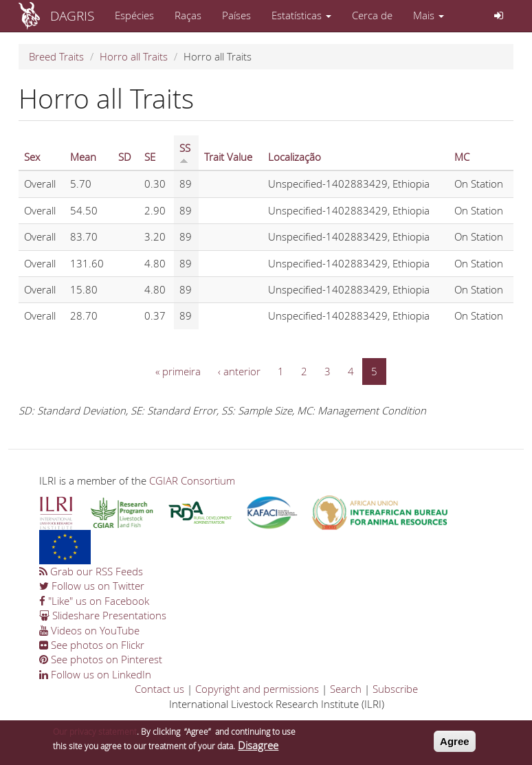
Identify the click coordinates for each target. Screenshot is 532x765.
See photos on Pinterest (101, 659)
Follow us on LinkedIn (95, 674)
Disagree (258, 749)
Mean (83, 157)
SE (150, 157)
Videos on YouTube (89, 630)
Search (346, 689)
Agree (455, 745)
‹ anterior (239, 371)
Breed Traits (56, 56)
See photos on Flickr (92, 645)
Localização (295, 157)
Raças (188, 15)
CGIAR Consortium (192, 480)
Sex (32, 157)
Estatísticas (301, 15)
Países (236, 15)
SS (185, 153)
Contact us (159, 689)
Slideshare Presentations (103, 615)
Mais (429, 15)
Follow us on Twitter (92, 586)
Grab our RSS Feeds (91, 571)
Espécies (134, 15)
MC (462, 157)
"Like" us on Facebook (94, 601)
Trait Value (228, 157)
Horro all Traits (134, 56)
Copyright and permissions (257, 689)
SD (125, 157)
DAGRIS (72, 15)
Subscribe (395, 689)
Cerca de (372, 15)
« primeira (178, 371)
